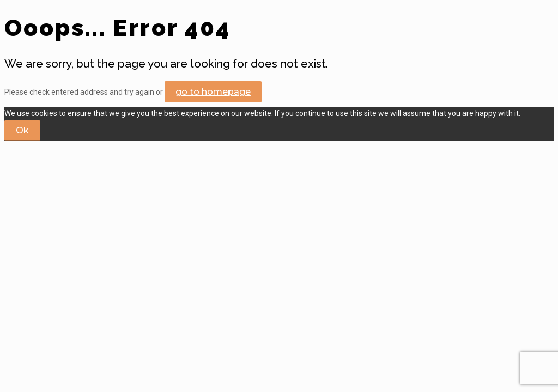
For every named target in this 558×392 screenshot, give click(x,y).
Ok (22, 130)
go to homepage (213, 92)
